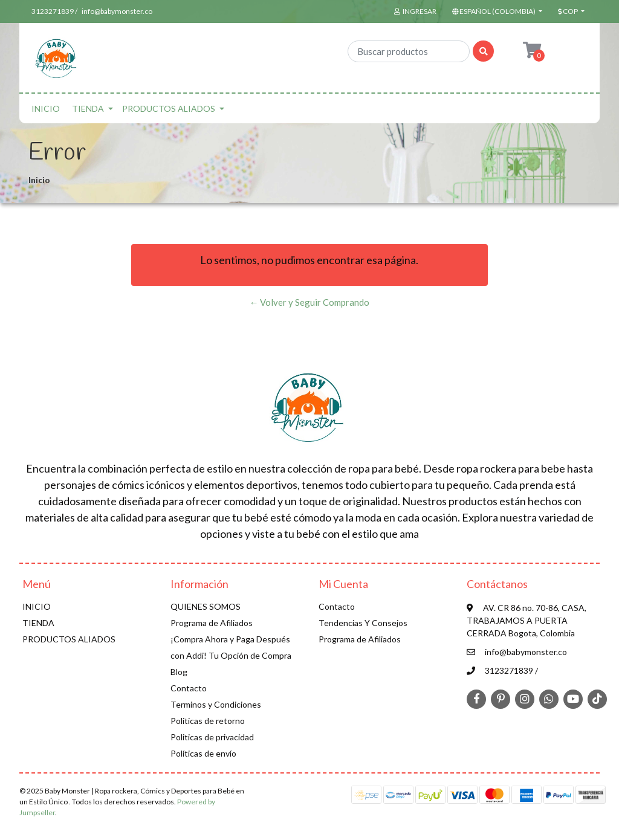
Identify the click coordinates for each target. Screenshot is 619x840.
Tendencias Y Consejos (363, 623)
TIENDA (88, 108)
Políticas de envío (203, 753)
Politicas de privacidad (212, 737)
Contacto (189, 688)
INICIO (46, 108)
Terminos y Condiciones (216, 704)
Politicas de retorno (208, 721)
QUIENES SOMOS (206, 606)
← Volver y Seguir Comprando (309, 302)
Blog (179, 672)
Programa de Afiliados (212, 623)
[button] (496, 11)
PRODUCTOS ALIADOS (169, 108)
